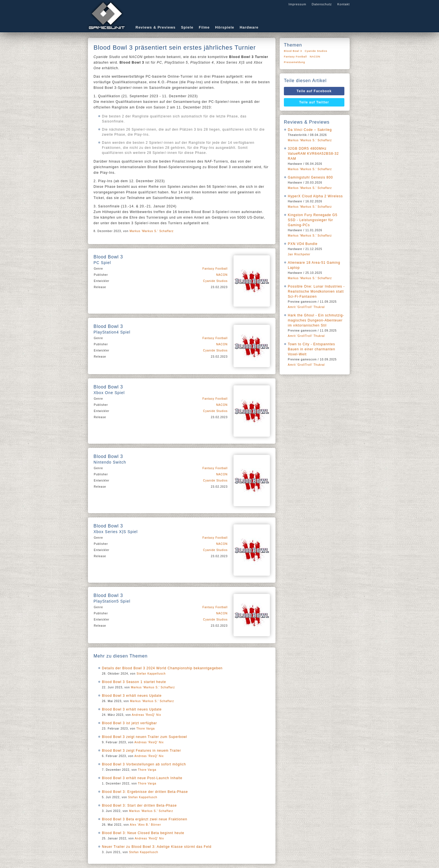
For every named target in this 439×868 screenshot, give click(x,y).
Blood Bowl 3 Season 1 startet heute (134, 682)
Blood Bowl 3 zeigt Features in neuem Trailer (142, 751)
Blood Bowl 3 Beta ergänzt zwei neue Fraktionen (145, 819)
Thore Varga (146, 729)
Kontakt (344, 4)
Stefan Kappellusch (151, 674)
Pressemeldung (295, 62)
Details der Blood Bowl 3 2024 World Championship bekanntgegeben (162, 668)
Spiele (187, 27)
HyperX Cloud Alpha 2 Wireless (315, 196)
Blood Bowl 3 (293, 51)
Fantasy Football (215, 269)
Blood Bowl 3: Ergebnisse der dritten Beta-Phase (145, 792)
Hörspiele (225, 27)
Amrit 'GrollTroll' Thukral (306, 307)
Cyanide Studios (215, 281)
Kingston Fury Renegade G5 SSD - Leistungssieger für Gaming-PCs (313, 220)
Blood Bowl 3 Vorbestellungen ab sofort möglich (144, 764)
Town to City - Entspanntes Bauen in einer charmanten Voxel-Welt (311, 349)
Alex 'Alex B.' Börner (146, 825)
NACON (222, 275)
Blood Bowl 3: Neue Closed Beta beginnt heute (143, 833)
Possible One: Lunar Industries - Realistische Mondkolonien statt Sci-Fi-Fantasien (316, 291)
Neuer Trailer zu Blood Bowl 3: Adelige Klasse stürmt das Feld (157, 847)
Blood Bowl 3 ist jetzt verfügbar (129, 723)
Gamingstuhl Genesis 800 (310, 177)
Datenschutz (322, 4)
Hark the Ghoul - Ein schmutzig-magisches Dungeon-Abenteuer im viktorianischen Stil (316, 320)
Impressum (297, 4)
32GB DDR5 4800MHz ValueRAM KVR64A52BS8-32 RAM (313, 154)
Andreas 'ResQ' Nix (147, 715)
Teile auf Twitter (314, 102)
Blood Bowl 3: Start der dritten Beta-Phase (139, 805)
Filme (204, 27)
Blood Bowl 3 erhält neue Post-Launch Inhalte (142, 778)
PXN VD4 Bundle (303, 244)
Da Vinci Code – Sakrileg (310, 130)
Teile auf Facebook (314, 91)
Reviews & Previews (156, 27)
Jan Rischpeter (299, 254)
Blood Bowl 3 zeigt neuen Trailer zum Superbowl (144, 737)
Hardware (249, 27)
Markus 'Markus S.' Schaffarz (152, 231)
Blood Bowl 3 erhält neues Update (132, 696)
